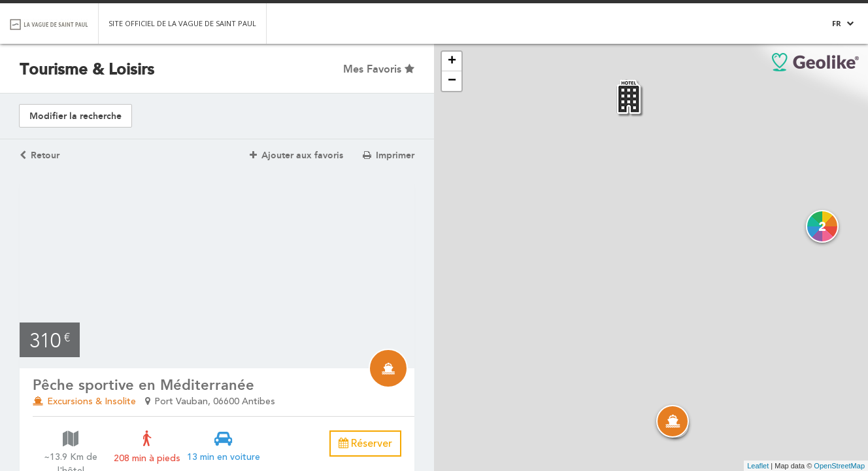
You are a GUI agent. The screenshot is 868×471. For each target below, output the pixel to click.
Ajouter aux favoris (296, 155)
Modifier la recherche (75, 116)
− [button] (452, 81)
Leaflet (758, 466)
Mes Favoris (379, 69)
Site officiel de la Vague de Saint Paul (182, 23)
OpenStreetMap (839, 466)
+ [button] (452, 61)
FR (837, 23)
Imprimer (389, 155)
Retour (40, 155)
